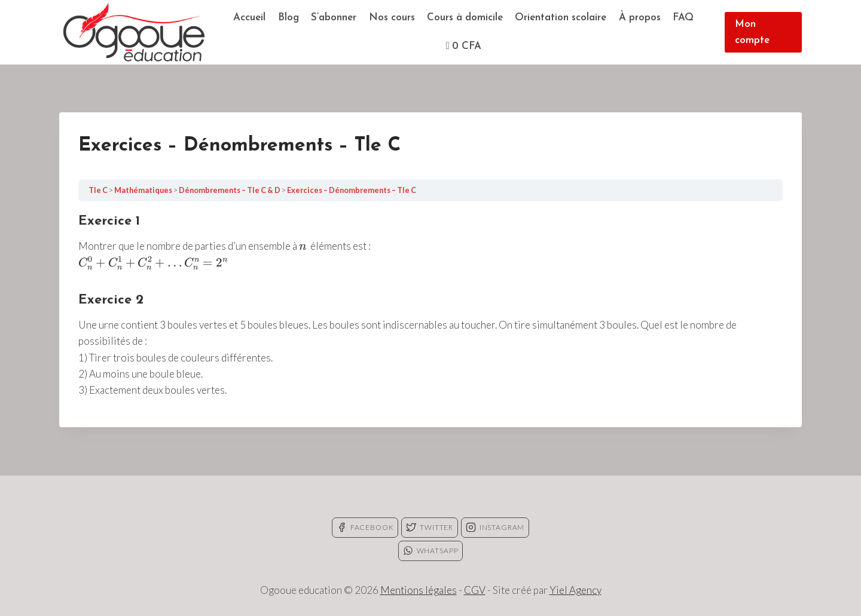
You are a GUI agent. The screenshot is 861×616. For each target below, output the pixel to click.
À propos (640, 18)
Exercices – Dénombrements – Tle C (352, 190)
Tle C (99, 190)
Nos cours (392, 18)
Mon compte (752, 32)
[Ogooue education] (134, 32)
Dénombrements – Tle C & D (230, 190)
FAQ (683, 18)
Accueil (249, 18)
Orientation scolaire (561, 18)
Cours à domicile (465, 18)
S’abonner (334, 18)
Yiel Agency (575, 590)
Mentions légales (419, 590)
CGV (475, 590)
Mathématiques (144, 190)
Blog (288, 18)
